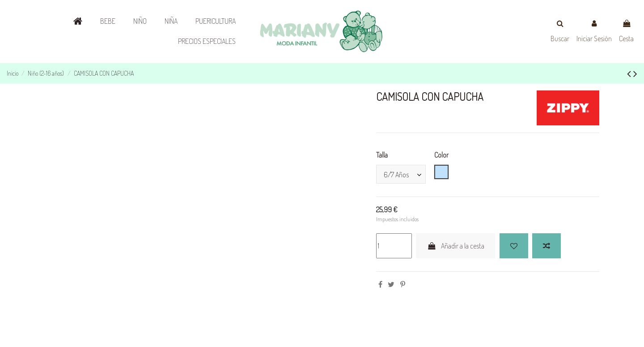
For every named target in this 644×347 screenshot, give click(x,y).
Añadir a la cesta (455, 246)
